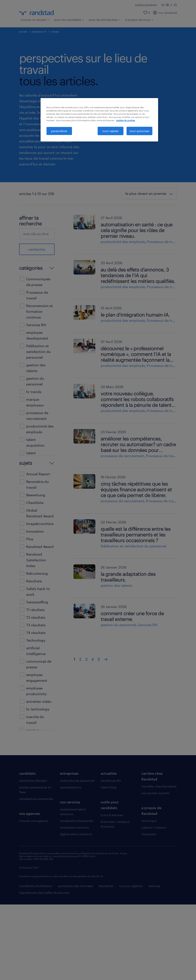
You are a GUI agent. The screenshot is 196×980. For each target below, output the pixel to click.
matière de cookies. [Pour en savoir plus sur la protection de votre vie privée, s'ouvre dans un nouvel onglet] (126, 120)
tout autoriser (140, 131)
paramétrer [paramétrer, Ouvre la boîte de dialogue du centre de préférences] (59, 131)
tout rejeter (111, 131)
